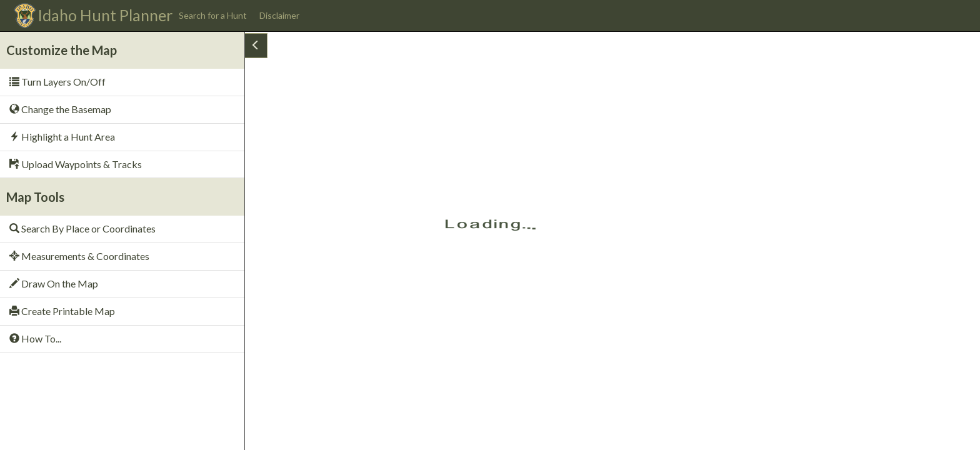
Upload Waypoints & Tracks (76, 164)
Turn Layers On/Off (57, 82)
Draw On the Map (54, 283)
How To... (35, 338)
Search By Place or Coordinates (82, 228)
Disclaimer (279, 15)
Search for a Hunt (213, 15)
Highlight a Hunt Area (62, 137)
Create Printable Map (62, 311)
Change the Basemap (60, 109)
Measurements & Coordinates (79, 256)
